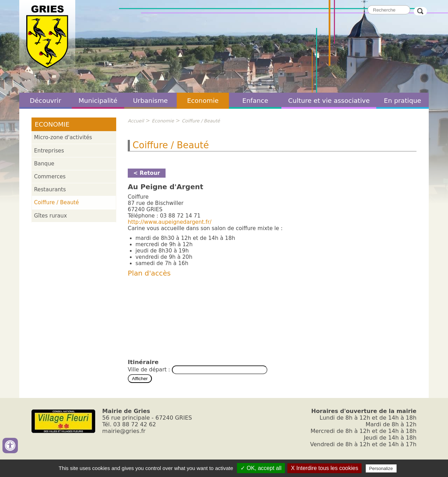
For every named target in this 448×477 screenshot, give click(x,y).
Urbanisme (150, 101)
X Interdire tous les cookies (324, 468)
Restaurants (50, 190)
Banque (44, 164)
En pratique (403, 101)
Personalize (381, 468)
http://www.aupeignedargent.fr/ (170, 222)
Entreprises (49, 151)
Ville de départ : (150, 370)
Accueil (136, 121)
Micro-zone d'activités (63, 137)
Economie (203, 101)
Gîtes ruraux (50, 216)
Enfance (255, 101)
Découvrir (45, 101)
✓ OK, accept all (261, 468)
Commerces (50, 177)
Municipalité (98, 101)
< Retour (147, 173)
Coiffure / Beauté (56, 202)
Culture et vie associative (329, 101)
